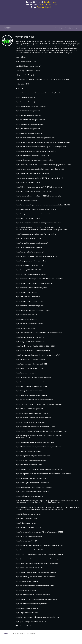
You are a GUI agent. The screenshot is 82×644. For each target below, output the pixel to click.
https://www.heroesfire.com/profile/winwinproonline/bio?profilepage (39, 469)
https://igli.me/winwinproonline (26, 200)
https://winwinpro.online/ (32, 66)
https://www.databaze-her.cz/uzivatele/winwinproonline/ (35, 586)
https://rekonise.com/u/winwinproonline (29, 409)
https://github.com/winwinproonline (28, 129)
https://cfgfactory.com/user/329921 (28, 613)
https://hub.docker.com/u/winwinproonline (30, 359)
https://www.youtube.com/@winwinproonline (31, 102)
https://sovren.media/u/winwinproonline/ (30, 252)
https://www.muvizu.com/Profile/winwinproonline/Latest (35, 442)
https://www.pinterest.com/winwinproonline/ (31, 106)
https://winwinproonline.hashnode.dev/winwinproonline (34, 283)
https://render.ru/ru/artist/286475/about (29, 496)
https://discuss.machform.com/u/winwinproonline (33, 310)
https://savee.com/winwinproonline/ (28, 182)
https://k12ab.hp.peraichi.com (26, 523)
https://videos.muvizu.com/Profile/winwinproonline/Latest (35, 427)
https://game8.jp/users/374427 (26, 541)
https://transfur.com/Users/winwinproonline (31, 382)
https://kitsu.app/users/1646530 (26, 590)
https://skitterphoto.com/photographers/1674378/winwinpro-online (39, 187)
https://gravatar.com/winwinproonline (29, 115)
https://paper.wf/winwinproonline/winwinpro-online (33, 350)
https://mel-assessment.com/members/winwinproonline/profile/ (38, 355)
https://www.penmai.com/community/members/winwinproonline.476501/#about (43, 474)
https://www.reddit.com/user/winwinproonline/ (32, 243)
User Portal (42, 4)
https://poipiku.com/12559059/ (26, 319)
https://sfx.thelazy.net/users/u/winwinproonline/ (32, 478)
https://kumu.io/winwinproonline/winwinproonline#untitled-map (37, 617)
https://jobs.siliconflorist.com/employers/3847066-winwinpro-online (39, 404)
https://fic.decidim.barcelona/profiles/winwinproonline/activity (37, 563)
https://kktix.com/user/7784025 (26, 315)
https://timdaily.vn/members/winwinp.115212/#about (34, 487)
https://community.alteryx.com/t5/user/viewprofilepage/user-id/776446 (40, 532)
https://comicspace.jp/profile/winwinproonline (31, 460)
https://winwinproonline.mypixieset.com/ (29, 301)
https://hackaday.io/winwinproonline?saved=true (32, 483)
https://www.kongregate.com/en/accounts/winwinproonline (36, 572)
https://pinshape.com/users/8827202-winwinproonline (34, 160)
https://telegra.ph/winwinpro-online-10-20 (30, 342)
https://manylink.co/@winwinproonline (29, 465)
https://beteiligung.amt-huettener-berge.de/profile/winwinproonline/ (39, 223)
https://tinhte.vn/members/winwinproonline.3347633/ (34, 191)
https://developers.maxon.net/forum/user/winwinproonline (36, 234)
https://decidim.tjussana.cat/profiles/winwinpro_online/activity (37, 256)
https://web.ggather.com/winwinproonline (30, 391)
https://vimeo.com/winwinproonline (28, 111)
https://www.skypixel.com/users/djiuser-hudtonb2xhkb (34, 400)
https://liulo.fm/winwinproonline (26, 373)
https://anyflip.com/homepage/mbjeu (28, 451)
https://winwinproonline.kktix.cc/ (27, 292)
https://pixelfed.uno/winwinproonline (28, 514)
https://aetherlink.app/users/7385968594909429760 (33, 377)
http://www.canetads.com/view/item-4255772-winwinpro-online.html (39, 178)
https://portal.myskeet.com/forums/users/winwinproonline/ (36, 209)
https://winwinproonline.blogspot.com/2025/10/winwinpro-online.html (40, 279)
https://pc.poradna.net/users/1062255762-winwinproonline (36, 151)
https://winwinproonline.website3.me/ (28, 527)
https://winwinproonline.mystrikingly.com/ (30, 306)
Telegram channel (44, 7)
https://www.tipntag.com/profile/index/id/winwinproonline (35, 577)
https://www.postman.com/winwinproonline (31, 261)
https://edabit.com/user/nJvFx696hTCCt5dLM (31, 386)
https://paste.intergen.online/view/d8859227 (31, 622)
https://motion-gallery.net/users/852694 (29, 568)
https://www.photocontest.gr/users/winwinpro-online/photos (37, 599)
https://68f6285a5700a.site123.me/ (28, 297)
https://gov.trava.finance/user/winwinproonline (32, 395)
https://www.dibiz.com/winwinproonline (29, 324)
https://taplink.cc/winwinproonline (27, 581)
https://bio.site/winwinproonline (26, 518)
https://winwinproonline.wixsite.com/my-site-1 (31, 288)
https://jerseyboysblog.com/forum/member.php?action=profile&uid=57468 (41, 431)
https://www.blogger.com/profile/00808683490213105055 (36, 346)
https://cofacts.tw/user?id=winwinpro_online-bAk (32, 174)
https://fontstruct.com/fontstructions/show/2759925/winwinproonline (40, 554)
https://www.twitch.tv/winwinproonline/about (31, 120)
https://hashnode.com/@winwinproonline (30, 337)
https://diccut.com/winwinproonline (28, 218)
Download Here (50, 2)
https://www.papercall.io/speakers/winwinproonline (33, 456)
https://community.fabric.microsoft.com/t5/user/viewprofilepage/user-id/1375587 (44, 165)
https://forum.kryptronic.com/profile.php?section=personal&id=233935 (40, 169)
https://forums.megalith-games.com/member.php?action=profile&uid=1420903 (43, 205)
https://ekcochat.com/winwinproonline (29, 536)
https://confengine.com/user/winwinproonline (31, 422)
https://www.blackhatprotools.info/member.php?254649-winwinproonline (41, 147)
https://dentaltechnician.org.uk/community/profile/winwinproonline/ (39, 333)
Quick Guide (53, 4)
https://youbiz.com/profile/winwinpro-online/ (31, 274)
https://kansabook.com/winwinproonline (29, 265)
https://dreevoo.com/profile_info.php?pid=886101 (33, 364)
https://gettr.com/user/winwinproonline (29, 247)
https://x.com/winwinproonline (26, 97)
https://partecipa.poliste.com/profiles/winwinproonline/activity (37, 559)
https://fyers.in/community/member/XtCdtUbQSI (32, 492)
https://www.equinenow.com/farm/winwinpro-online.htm (35, 138)
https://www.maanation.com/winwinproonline (31, 604)
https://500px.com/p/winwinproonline (28, 238)
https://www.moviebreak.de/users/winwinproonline (33, 595)
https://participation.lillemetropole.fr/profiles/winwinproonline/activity (39, 545)
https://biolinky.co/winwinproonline (27, 608)
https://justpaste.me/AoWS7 (25, 328)
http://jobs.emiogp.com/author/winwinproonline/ (32, 413)
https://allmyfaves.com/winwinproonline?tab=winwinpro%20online (38, 447)
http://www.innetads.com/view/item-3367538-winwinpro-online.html (39, 196)
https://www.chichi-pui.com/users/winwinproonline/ (33, 418)
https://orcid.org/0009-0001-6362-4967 (29, 270)
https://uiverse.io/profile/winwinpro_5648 (30, 368)
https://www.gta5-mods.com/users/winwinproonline (33, 214)
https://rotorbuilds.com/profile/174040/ (29, 550)
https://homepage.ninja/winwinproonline (29, 133)
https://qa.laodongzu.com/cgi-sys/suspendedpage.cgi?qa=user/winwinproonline (43, 142)
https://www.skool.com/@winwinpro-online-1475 (32, 156)
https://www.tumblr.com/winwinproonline (30, 124)
